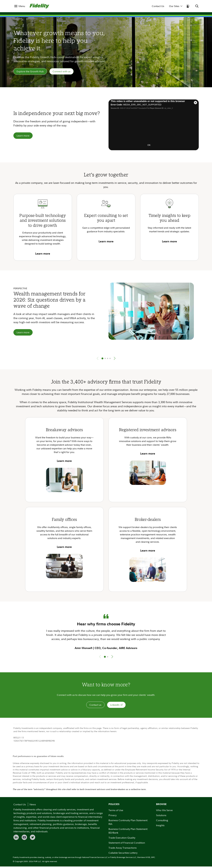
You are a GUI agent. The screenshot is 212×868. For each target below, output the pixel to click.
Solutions (161, 817)
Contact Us (158, 6)
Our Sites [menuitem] (176, 6)
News (33, 806)
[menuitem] (20, 6)
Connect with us (61, 72)
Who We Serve (164, 812)
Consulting (162, 822)
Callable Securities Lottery (123, 854)
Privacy (113, 817)
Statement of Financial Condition (127, 844)
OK (149, 147)
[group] (106, 322)
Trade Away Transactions (123, 849)
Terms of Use (116, 812)
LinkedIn (116, 706)
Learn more (23, 137)
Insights (160, 827)
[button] (115, 360)
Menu (22, 6)
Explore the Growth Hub (30, 72)
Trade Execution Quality (122, 839)
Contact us (95, 706)
